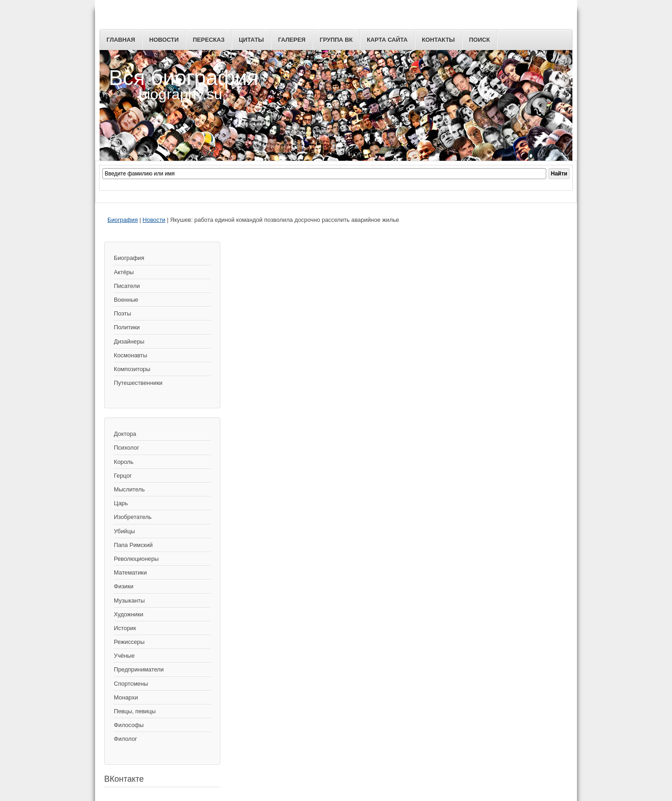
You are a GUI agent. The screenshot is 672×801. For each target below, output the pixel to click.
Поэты (123, 313)
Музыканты (129, 601)
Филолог (126, 739)
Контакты (438, 40)
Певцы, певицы (135, 711)
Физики (124, 586)
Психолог (126, 448)
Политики (127, 327)
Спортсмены (131, 684)
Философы (129, 725)
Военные (126, 300)
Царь (121, 503)
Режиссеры (129, 642)
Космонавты (131, 355)
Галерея (292, 40)
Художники (129, 614)
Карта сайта (387, 40)
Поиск (479, 40)
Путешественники (138, 383)
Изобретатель (133, 517)
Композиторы (132, 369)
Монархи (126, 697)
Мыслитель (129, 489)
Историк (125, 628)
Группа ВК (336, 40)
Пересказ (209, 40)
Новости (164, 40)
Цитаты (251, 40)
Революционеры (136, 559)
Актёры (124, 272)
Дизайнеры (129, 341)
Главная (121, 40)
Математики (130, 573)
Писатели (127, 286)
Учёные (124, 656)
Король (124, 462)
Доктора (125, 434)
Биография (123, 220)
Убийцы (124, 531)
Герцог (123, 476)
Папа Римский (133, 545)
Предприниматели (139, 669)
